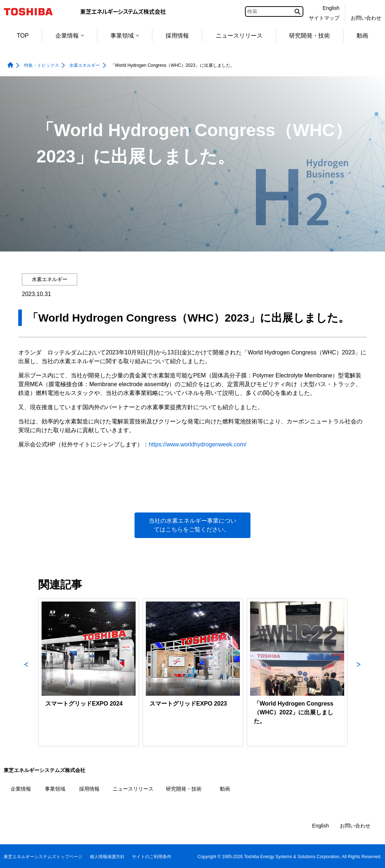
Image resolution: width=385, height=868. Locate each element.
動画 (362, 36)
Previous (26, 672)
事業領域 (125, 36)
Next (359, 672)
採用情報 (177, 36)
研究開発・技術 (310, 36)
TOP (23, 36)
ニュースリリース (239, 36)
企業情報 (70, 36)
